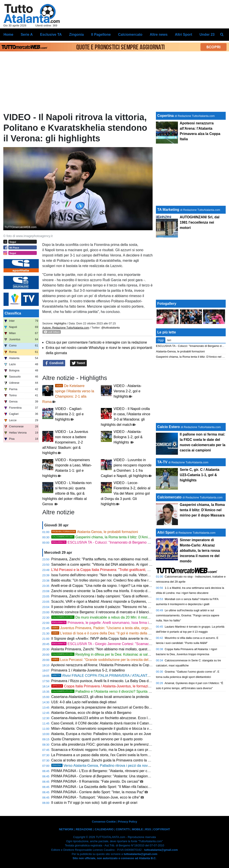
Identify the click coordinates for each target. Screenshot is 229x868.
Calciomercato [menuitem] (130, 35)
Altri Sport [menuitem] (183, 35)
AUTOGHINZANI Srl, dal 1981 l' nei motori (199, 222)
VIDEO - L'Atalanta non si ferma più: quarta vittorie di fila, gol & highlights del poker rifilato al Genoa (67, 493)
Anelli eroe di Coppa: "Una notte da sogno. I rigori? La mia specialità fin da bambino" (117, 586)
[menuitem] (222, 35)
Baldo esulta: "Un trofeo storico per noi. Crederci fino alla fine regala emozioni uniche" (118, 580)
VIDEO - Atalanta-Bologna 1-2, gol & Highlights (128, 437)
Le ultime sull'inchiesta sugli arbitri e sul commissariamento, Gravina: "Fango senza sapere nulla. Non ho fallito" (188, 615)
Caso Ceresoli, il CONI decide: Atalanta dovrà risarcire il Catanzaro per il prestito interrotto (122, 723)
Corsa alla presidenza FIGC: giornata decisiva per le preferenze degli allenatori (113, 744)
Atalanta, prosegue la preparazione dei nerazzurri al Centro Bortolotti (105, 707)
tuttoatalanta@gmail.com (161, 850)
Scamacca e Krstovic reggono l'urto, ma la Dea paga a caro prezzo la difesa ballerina (118, 750)
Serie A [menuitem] (27, 35)
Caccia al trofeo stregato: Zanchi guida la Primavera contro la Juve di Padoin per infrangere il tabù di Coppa (135, 760)
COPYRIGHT (162, 829)
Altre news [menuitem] (159, 35)
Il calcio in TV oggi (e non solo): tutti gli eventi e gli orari (94, 803)
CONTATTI (123, 829)
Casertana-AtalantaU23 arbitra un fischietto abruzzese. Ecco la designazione (111, 718)
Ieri (169, 340)
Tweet (78, 363)
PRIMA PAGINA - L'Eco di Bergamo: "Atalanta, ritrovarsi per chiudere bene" (110, 771)
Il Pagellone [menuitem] (101, 35)
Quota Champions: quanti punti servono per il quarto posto (97, 739)
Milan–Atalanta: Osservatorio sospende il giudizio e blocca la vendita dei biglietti (114, 729)
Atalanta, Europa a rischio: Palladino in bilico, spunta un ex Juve (101, 734)
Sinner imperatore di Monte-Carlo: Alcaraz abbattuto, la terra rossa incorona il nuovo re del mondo (200, 551)
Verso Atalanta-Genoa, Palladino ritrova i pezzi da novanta (103, 766)
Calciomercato (169, 497)
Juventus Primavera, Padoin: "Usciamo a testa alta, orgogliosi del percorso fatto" (119, 628)
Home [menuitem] (8, 35)
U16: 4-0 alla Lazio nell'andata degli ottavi (84, 702)
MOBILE (137, 829)
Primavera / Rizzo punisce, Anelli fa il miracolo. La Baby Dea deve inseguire (110, 681)
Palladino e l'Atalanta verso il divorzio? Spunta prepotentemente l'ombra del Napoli (128, 691)
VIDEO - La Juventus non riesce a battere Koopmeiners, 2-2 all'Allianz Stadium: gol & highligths (65, 442)
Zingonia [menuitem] (77, 35)
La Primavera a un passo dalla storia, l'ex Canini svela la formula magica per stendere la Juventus (128, 755)
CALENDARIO (104, 829)
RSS (148, 829)
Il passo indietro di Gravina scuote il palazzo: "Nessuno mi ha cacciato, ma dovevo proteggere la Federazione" (137, 607)
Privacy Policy (128, 822)
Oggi (161, 340)
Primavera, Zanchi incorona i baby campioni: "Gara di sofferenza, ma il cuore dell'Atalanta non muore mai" (134, 596)
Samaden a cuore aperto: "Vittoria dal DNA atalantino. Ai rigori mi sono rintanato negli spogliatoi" (127, 564)
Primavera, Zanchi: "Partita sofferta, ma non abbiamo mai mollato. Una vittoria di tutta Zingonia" (126, 559)
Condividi (54, 363)
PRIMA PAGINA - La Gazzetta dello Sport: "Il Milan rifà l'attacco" (101, 787)
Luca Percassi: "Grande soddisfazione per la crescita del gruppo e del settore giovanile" (124, 660)
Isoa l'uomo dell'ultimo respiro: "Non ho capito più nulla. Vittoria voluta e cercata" (114, 575)
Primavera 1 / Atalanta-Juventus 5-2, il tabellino (88, 670)
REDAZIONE (84, 829)
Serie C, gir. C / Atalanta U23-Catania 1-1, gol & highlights (199, 475)
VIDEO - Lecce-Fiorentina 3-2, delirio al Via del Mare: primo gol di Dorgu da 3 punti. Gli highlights (126, 493)
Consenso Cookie (104, 822)
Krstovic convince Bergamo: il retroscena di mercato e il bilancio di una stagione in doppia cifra (125, 612)
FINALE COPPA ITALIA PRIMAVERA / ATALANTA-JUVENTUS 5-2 (133, 676)
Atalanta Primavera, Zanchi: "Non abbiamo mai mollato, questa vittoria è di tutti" (113, 649)
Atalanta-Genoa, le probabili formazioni (95, 532)
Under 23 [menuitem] (207, 35)
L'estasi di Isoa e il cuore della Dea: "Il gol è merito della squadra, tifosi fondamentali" (122, 633)
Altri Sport (166, 532)
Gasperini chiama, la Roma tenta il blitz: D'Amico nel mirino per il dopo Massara (126, 537)
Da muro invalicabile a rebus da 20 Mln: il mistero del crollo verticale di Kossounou (128, 617)
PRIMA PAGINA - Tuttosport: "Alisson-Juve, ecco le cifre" (96, 797)
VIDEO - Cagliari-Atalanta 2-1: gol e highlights (69, 414)
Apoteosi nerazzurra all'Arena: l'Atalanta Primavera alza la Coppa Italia (106, 665)
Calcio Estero (168, 427)
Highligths (60, 323)
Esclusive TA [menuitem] (51, 35)
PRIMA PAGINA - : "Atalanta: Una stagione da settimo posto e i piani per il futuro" (130, 776)
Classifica (13, 313)
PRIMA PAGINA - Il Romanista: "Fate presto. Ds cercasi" (95, 781)
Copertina (165, 116)
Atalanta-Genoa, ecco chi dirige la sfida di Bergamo (91, 713)
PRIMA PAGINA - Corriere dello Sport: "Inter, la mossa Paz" (98, 792)
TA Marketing (168, 210)
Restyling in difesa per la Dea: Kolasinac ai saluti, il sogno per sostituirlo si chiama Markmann (136, 654)
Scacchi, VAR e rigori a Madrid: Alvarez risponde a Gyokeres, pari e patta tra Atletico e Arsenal (125, 601)
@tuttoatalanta (110, 328)
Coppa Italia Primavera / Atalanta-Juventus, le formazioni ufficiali (108, 686)
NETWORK (66, 829)
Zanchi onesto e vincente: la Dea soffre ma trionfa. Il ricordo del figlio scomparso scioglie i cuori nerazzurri (134, 591)
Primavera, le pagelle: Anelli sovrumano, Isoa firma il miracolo (108, 623)
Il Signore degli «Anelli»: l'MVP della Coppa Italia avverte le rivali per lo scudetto (114, 639)
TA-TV (163, 462)
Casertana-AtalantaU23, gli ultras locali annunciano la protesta (100, 697)
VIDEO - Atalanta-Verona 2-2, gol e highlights (128, 391)
